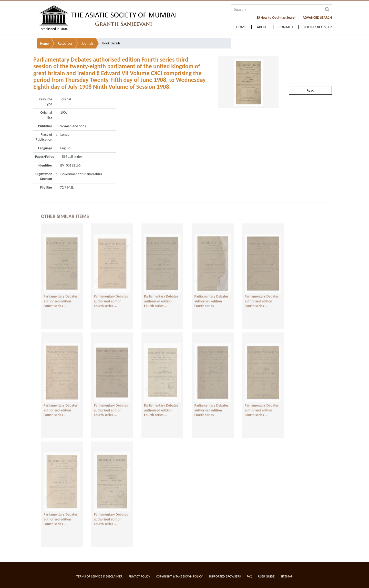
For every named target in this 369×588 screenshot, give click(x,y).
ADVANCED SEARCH (317, 18)
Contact (286, 27)
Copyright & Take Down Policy (179, 576)
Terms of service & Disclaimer (99, 576)
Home (241, 27)
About (262, 27)
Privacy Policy (139, 576)
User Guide (266, 576)
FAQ (249, 576)
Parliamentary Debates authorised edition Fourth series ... (61, 297)
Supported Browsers (225, 576)
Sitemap (287, 576)
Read (310, 79)
